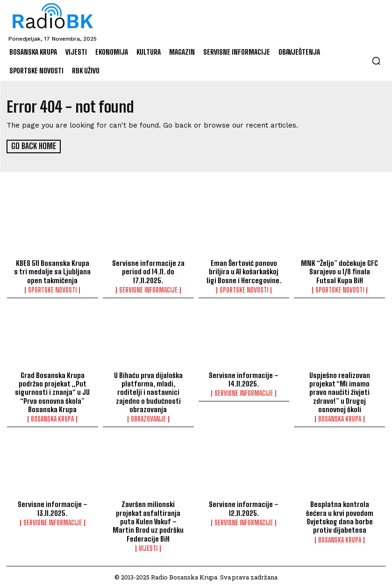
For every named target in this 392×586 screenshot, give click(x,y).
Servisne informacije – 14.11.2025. (244, 379)
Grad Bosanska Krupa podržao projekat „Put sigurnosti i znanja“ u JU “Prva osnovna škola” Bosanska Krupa (52, 391)
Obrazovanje (148, 418)
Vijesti (148, 546)
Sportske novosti (52, 289)
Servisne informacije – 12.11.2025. (244, 507)
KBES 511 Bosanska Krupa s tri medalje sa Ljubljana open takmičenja (53, 271)
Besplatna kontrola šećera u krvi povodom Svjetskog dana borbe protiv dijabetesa (340, 515)
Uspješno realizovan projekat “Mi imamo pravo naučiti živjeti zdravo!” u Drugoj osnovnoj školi (340, 387)
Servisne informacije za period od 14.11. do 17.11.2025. (148, 271)
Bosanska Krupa (52, 418)
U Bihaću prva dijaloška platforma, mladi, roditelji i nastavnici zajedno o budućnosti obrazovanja (148, 391)
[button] (376, 61)
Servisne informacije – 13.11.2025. (52, 507)
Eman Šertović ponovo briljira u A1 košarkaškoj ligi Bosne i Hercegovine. (244, 271)
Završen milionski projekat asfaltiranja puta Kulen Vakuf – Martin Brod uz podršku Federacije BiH (148, 520)
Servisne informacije (148, 289)
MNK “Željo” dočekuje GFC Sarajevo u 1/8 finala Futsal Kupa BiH (339, 271)
